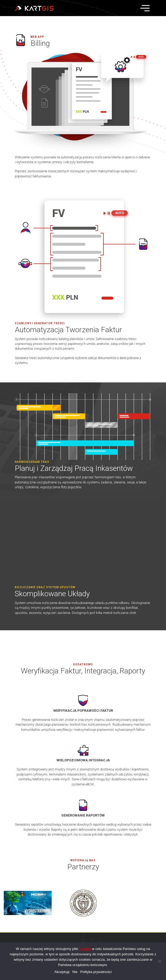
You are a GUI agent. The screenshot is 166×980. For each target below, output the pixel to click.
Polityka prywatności (96, 972)
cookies (85, 949)
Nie (75, 972)
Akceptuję (62, 972)
